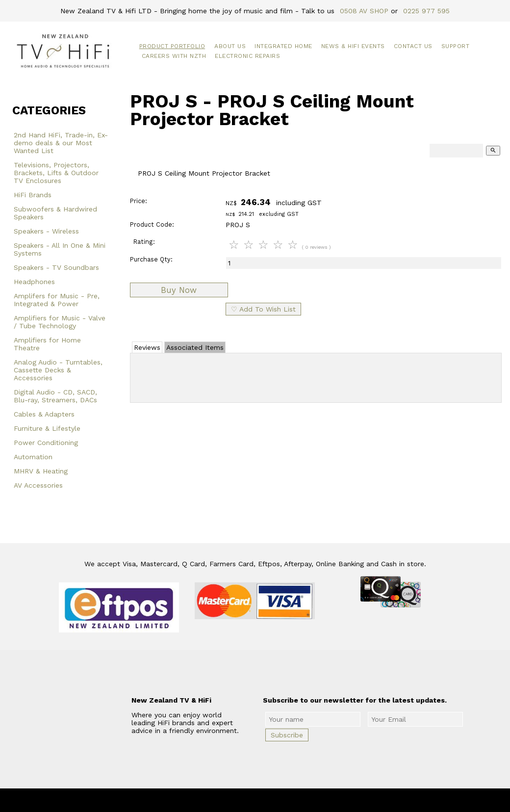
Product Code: (152, 224)
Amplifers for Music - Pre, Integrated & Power (57, 300)
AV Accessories (38, 485)
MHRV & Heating (41, 471)
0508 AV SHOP (364, 11)
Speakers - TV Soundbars (56, 267)
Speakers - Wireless (46, 231)
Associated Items (195, 347)
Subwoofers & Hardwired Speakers (55, 213)
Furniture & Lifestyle (47, 428)
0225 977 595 (426, 11)
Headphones (34, 282)
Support (456, 46)
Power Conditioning (46, 443)
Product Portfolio (172, 46)
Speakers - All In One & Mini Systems (60, 249)
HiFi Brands (33, 195)
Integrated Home (283, 46)
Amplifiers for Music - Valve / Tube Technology (60, 322)
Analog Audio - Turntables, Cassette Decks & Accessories (58, 370)
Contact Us (413, 46)
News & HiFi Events (353, 46)
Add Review (316, 376)
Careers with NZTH (174, 56)
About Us (230, 46)
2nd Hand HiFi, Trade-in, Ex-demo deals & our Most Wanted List (61, 143)
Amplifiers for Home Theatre (47, 344)
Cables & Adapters (44, 414)
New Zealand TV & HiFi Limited (281, 800)
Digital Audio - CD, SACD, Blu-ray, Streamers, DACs (55, 396)
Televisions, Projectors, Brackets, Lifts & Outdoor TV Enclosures (56, 173)
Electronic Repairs (247, 56)
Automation (33, 457)
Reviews (147, 347)
